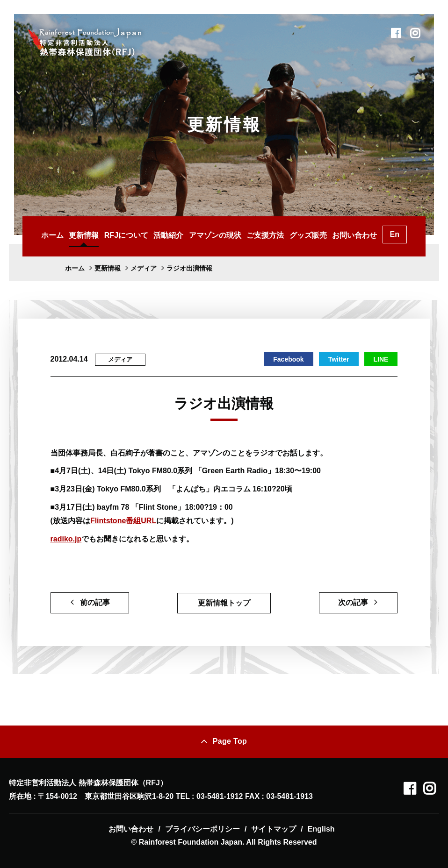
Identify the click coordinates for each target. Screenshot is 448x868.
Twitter (339, 359)
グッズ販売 (308, 235)
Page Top (230, 741)
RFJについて (126, 235)
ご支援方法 (265, 235)
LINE (381, 359)
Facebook (288, 359)
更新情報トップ (224, 603)
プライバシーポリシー (202, 829)
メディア (120, 359)
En (395, 234)
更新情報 (84, 235)
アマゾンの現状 (215, 235)
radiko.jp (66, 539)
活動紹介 (168, 235)
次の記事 (353, 602)
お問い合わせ (354, 235)
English (321, 829)
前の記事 (95, 602)
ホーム (52, 235)
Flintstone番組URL (123, 521)
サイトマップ (274, 829)
